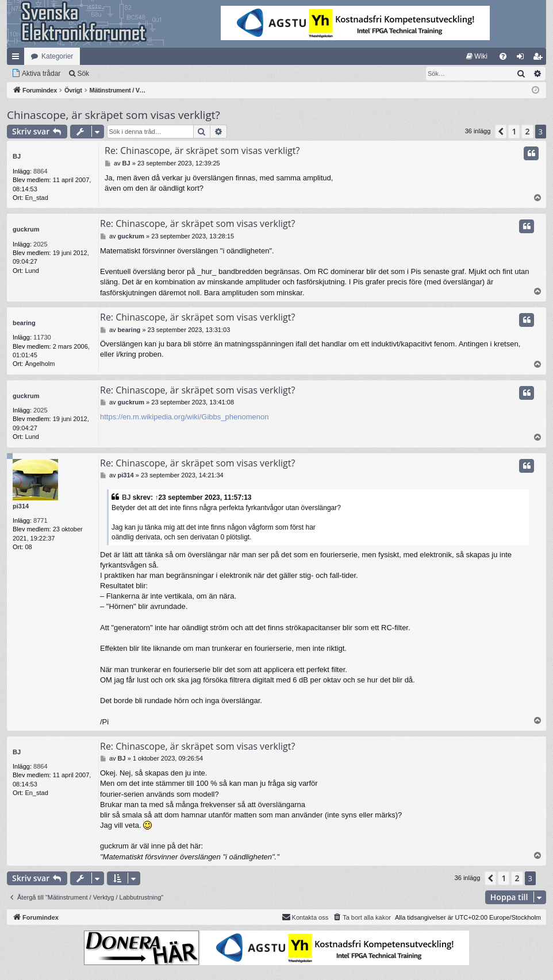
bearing (24, 323)
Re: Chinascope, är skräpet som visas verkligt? (202, 151)
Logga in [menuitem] (523, 59)
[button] (501, 132)
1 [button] (514, 131)
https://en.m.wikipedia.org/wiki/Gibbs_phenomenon (184, 417)
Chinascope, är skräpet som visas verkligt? (114, 115)
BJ (17, 156)
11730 (42, 337)
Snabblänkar (18, 59)
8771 (40, 520)
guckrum (26, 229)
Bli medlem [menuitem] (540, 59)
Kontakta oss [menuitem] (305, 917)
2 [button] (527, 131)
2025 (40, 244)
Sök (83, 74)
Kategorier (57, 56)
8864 (40, 171)
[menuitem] (477, 56)
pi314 (21, 506)
